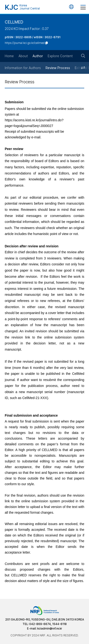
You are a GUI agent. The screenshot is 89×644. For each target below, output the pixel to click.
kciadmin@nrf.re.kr (50, 629)
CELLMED (14, 22)
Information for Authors (23, 68)
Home (9, 56)
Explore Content (60, 56)
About (23, 56)
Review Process (58, 68)
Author (38, 56)
